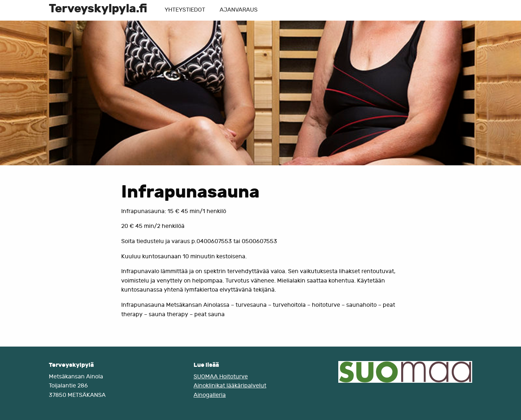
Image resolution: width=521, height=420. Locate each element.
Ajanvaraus (239, 10)
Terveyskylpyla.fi (98, 9)
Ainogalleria (210, 395)
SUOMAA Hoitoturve (221, 377)
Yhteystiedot (185, 10)
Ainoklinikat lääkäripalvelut (230, 386)
